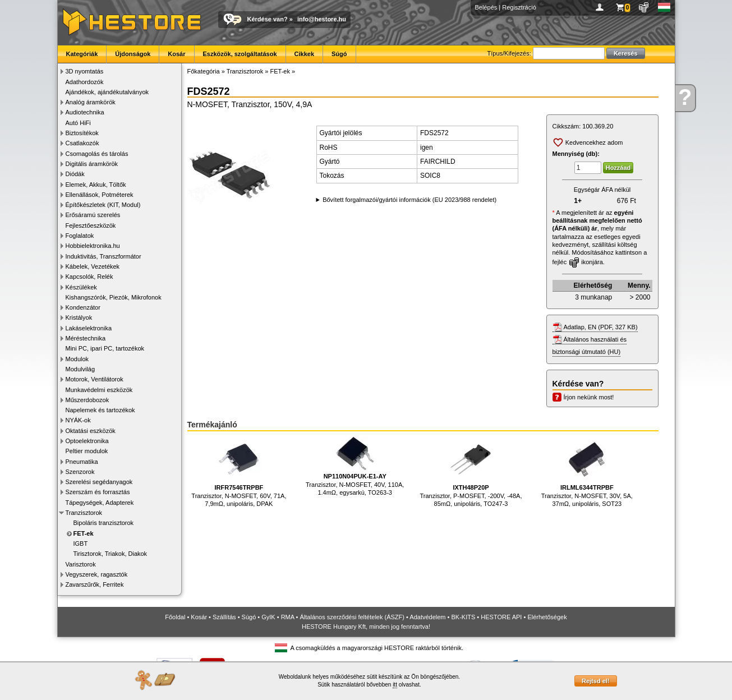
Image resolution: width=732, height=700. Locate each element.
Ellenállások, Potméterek (100, 195)
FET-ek (84, 533)
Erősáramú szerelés (93, 215)
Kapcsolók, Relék (89, 277)
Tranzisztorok (84, 513)
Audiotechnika (85, 112)
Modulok (77, 359)
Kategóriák (82, 54)
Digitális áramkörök (92, 164)
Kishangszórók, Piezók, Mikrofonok (114, 297)
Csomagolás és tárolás (97, 154)
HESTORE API (501, 617)
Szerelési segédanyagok (99, 482)
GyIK (268, 617)
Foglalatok (80, 236)
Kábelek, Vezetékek (93, 266)
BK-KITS (464, 617)
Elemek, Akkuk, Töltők (96, 185)
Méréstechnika (86, 338)
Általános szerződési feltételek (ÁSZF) (352, 617)
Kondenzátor (83, 307)
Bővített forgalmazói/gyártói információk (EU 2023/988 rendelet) (409, 200)
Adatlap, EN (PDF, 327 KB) (601, 327)
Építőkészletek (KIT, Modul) (103, 205)
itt (395, 685)
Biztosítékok (82, 133)
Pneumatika (82, 462)
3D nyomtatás (85, 71)
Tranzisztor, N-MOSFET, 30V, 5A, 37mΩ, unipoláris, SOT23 (587, 472)
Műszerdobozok (88, 400)
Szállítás (224, 617)
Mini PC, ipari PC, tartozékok (105, 348)
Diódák (75, 174)
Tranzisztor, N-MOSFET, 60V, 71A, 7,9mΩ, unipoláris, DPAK (239, 472)
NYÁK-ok (78, 420)
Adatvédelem (427, 617)
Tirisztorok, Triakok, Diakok (111, 554)
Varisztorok (81, 564)
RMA (288, 617)
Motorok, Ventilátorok (95, 379)
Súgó (339, 54)
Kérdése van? (268, 19)
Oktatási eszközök (91, 431)
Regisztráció (519, 7)
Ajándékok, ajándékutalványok (107, 92)
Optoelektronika (87, 441)
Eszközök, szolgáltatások (240, 54)
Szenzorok (80, 472)
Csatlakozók (82, 143)
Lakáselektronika (89, 328)
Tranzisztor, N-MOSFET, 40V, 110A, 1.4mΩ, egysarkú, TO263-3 (355, 466)
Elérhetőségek (547, 617)
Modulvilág (80, 369)
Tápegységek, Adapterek (100, 503)
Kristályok (79, 317)
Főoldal (175, 617)
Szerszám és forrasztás (98, 492)
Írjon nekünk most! (589, 397)
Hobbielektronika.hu (93, 246)
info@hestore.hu (322, 19)
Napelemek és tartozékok (100, 410)
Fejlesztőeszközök (91, 225)
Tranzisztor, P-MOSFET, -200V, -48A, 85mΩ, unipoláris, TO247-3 (471, 472)
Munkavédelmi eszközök (99, 390)
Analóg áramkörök (91, 102)
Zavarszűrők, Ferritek (95, 584)
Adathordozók (85, 82)
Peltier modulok (87, 451)
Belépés (486, 7)
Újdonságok (133, 54)
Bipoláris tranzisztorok (104, 523)
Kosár (176, 54)
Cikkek (304, 54)
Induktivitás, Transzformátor (103, 256)
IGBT (81, 544)
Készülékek (81, 287)
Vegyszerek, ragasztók (97, 574)
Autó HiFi (78, 123)
